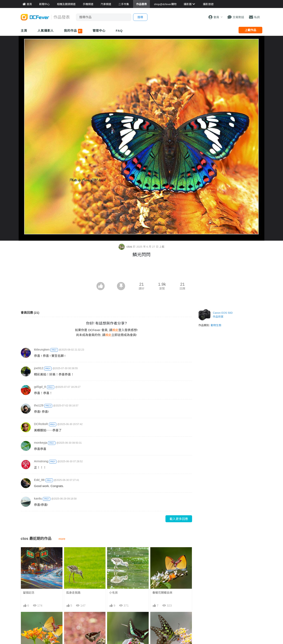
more (62, 539)
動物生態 (216, 325)
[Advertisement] (141, 271)
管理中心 (99, 31)
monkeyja (41, 443)
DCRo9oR (41, 424)
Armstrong (41, 461)
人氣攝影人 (46, 31)
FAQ (119, 31)
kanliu (38, 498)
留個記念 (29, 593)
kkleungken (42, 349)
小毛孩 (113, 593)
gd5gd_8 (40, 387)
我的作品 (73, 31)
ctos (126, 246)
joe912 (39, 368)
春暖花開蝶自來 (162, 593)
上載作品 (250, 30)
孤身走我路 (73, 593)
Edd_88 (39, 480)
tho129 (39, 405)
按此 (115, 330)
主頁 (24, 31)
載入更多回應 (179, 519)
